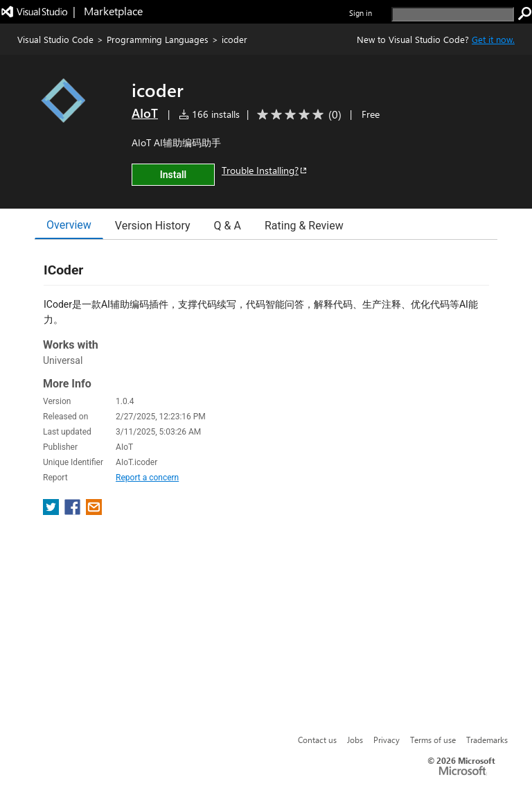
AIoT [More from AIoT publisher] (145, 113)
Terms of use (433, 740)
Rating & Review (304, 226)
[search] (453, 14)
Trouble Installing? (265, 170)
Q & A (228, 226)
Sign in (361, 13)
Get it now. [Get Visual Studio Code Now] (493, 39)
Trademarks (487, 740)
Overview (69, 225)
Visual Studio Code (55, 39)
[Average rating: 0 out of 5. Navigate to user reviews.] (297, 115)
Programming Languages (158, 39)
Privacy (387, 740)
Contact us (317, 740)
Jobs (355, 740)
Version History (153, 226)
